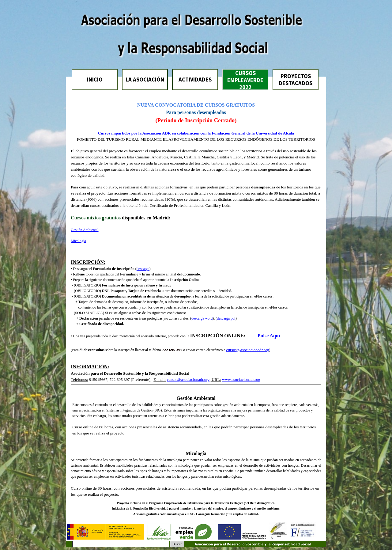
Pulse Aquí (269, 336)
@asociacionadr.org (253, 350)
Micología (78, 241)
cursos (232, 350)
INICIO (95, 80)
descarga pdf (226, 318)
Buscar (177, 544)
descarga (143, 269)
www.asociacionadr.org (241, 379)
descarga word (202, 318)
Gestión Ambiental (85, 230)
